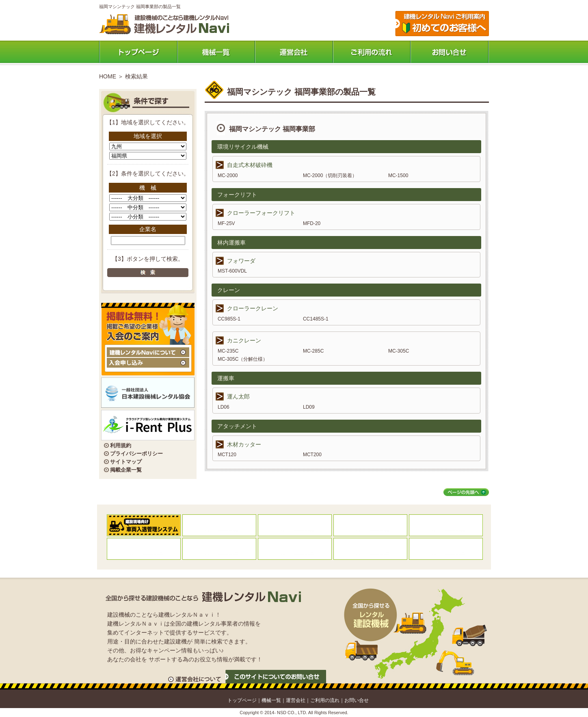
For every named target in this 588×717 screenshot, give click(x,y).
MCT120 (227, 455)
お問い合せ (357, 700)
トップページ (138, 52)
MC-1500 (398, 175)
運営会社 (294, 52)
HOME (108, 76)
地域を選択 (148, 136)
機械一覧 (216, 52)
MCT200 (312, 455)
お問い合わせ (450, 52)
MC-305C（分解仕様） (243, 359)
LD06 (224, 407)
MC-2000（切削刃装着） (330, 175)
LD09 (309, 407)
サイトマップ (126, 462)
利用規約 (121, 445)
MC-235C (228, 351)
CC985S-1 (229, 319)
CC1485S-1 (316, 319)
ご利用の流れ (372, 52)
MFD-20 (312, 223)
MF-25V (226, 223)
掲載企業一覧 (126, 470)
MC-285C (313, 351)
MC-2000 (228, 175)
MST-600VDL (232, 271)
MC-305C (399, 351)
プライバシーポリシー (136, 454)
